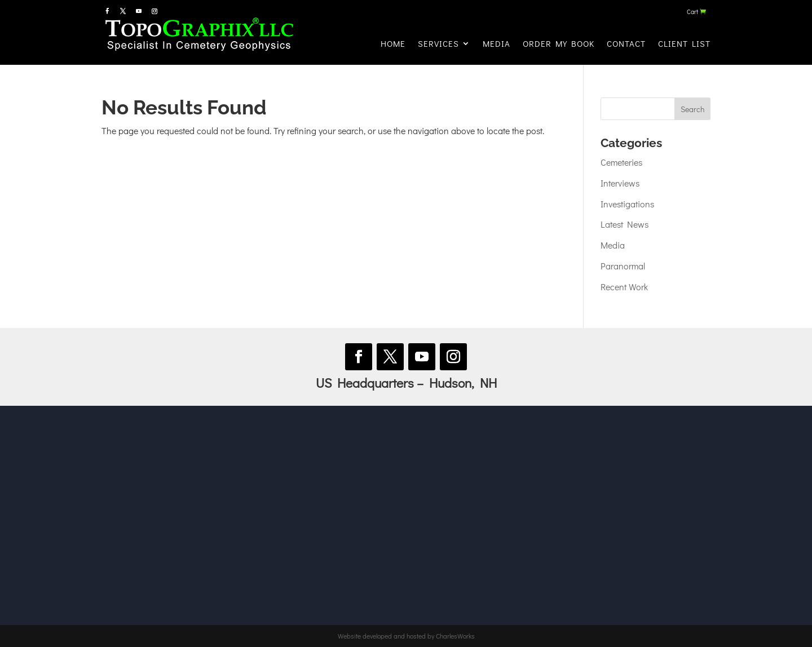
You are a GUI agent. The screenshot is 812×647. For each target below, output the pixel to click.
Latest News (625, 224)
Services (438, 43)
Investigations (627, 204)
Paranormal (623, 266)
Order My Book (559, 43)
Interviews (620, 183)
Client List (684, 43)
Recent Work (624, 287)
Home (393, 43)
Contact (626, 43)
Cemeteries (621, 162)
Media (497, 43)
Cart (692, 12)
